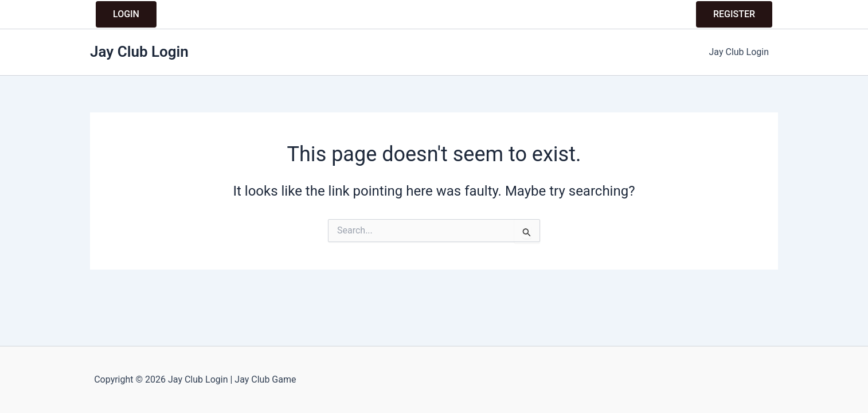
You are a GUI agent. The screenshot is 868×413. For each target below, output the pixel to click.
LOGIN (126, 14)
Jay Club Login (139, 52)
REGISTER (734, 14)
